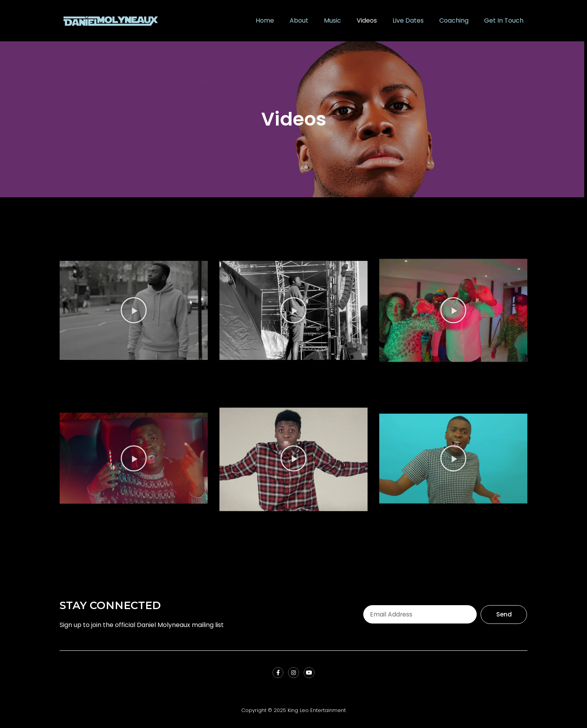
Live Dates (408, 20)
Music (332, 20)
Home (265, 20)
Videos (367, 20)
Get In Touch (504, 20)
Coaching (454, 20)
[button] (134, 310)
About (299, 20)
